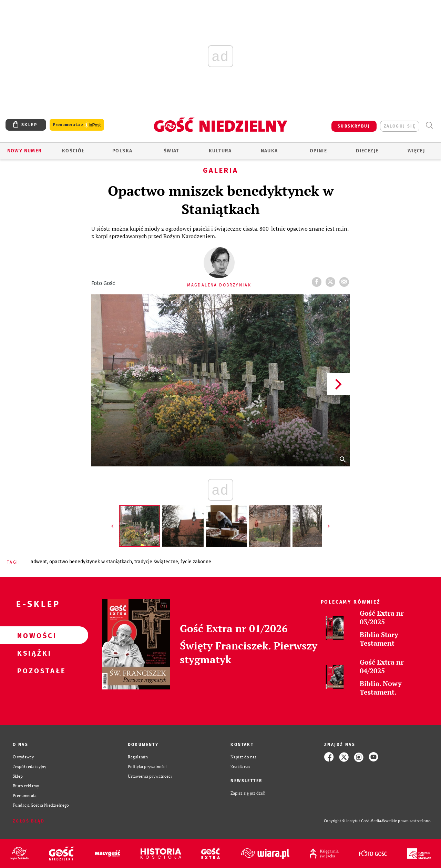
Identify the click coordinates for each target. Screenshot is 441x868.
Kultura (220, 151)
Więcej (416, 151)
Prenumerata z (77, 125)
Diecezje (367, 151)
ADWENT (39, 562)
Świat (171, 151)
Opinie (318, 151)
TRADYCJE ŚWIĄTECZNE (156, 562)
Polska (122, 151)
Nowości (33, 635)
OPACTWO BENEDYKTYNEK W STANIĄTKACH (91, 562)
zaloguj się (400, 126)
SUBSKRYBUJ (354, 126)
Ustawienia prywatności (150, 776)
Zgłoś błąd (29, 821)
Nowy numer (25, 151)
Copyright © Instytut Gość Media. (353, 821)
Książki (33, 653)
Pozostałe (33, 670)
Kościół (74, 151)
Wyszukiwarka (429, 125)
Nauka (269, 151)
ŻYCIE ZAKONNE (196, 562)
